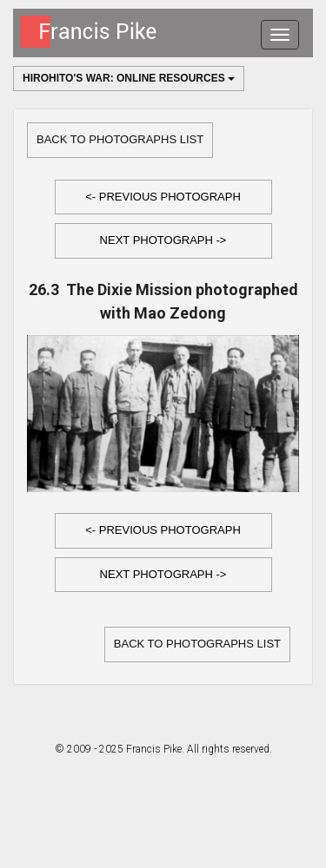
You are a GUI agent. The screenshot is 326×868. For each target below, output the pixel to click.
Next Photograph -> (163, 240)
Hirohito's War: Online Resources (129, 78)
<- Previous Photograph (163, 197)
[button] (163, 197)
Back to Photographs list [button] (120, 139)
